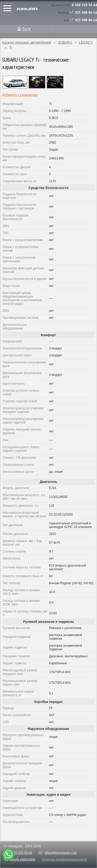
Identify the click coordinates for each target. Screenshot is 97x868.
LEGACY (86, 42)
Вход (27, 29)
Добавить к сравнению (20, 95)
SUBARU (65, 42)
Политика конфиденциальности (64, 859)
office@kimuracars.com (61, 853)
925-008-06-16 (86, 12)
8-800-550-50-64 (84, 5)
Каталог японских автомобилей (27, 42)
